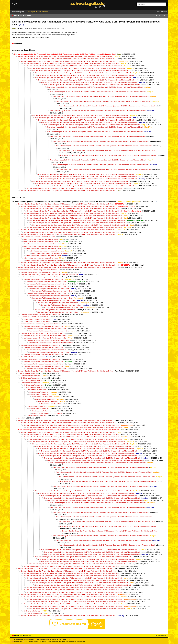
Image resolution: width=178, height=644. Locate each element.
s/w (19, 418)
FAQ (23, 12)
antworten (18, 44)
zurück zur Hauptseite (22, 16)
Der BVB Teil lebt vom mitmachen (33, 357)
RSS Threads (28, 641)
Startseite (16, 12)
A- (13, 4)
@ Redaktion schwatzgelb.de (56, 28)
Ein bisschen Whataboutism (28, 373)
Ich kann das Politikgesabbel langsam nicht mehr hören (37, 270)
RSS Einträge (17, 641)
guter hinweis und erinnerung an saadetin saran (38, 237)
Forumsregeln (81, 641)
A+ (16, 4)
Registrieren (164, 12)
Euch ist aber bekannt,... (32, 611)
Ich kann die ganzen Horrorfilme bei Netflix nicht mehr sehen (42, 333)
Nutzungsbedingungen (54, 641)
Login (158, 12)
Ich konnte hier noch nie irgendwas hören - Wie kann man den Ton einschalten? (49, 275)
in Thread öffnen (162, 16)
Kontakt (36, 641)
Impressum (43, 641)
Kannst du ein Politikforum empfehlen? (34, 317)
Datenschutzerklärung (69, 641)
